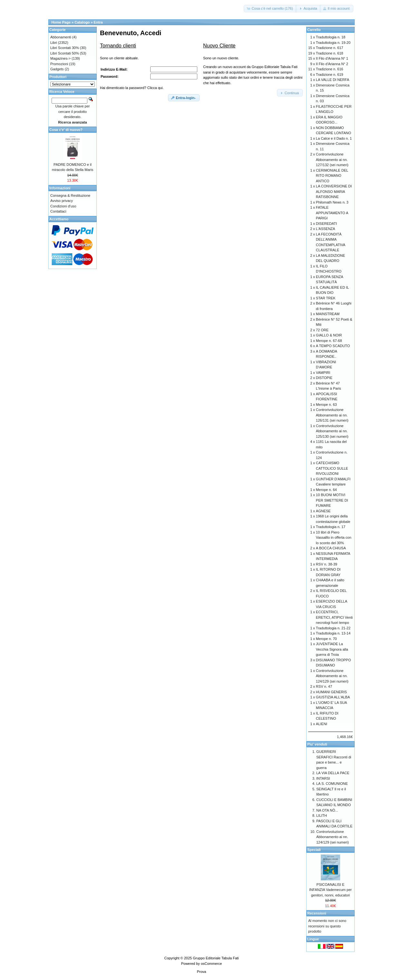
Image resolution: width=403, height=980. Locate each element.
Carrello (314, 30)
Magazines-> (60, 58)
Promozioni (59, 64)
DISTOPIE (324, 378)
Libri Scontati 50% (65, 53)
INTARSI (323, 778)
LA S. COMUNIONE (332, 784)
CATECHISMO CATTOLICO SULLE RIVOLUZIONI (332, 468)
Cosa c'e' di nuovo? (66, 130)
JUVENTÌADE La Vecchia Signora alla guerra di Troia (332, 649)
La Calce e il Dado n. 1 (334, 138)
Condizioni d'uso (63, 206)
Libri (54, 43)
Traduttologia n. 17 (331, 527)
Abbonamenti (61, 37)
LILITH (322, 815)
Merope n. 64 (326, 490)
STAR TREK (326, 298)
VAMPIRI (323, 373)
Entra (98, 22)
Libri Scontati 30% (65, 48)
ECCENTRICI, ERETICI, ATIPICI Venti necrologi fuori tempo (334, 617)
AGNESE (323, 511)
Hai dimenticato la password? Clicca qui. (132, 88)
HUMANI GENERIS (331, 692)
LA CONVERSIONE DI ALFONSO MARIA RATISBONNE (334, 191)
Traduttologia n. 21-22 (333, 628)
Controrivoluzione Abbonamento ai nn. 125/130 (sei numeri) (332, 431)
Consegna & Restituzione (70, 195)
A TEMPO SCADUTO (333, 346)
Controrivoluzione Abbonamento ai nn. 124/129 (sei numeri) (332, 676)
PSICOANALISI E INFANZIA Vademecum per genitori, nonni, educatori (330, 890)
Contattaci (58, 211)
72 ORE (322, 330)
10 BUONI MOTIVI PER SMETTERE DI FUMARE (332, 500)
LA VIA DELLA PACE (333, 773)
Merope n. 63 (326, 405)
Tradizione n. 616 (330, 69)
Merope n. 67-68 (329, 341)
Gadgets (57, 69)
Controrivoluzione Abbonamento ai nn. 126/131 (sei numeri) (332, 415)
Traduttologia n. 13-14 (333, 633)
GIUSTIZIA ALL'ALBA (333, 697)
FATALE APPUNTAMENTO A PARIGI (332, 213)
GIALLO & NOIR (329, 335)
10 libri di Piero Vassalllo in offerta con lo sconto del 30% (334, 538)
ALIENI (322, 724)
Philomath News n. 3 (332, 202)
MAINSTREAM (328, 314)
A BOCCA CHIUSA (331, 548)
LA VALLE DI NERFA (333, 80)
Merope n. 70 (326, 639)
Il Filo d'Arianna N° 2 (332, 64)
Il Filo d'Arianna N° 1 (332, 58)
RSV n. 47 (324, 686)
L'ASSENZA (326, 229)
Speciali (314, 850)
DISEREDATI (326, 224)
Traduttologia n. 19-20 (333, 43)
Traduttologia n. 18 (331, 37)
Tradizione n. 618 (330, 53)
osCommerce (211, 964)
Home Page (61, 22)
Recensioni (317, 913)
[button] (270, 9)
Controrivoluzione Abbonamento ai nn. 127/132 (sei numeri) (332, 160)
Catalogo (82, 22)
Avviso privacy (62, 201)
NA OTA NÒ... (327, 810)
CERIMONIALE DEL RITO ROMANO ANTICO (332, 176)
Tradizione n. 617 (330, 48)
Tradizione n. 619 (330, 75)
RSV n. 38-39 (327, 564)
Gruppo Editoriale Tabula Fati (216, 958)
